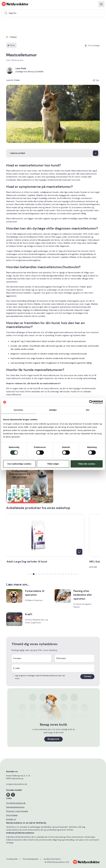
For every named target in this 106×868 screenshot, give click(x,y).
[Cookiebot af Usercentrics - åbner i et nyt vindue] (91, 402)
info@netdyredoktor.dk (17, 784)
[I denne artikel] (53, 153)
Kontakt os (11, 819)
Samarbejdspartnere (15, 807)
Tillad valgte (53, 464)
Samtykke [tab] (18, 410)
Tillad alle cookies (87, 464)
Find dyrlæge (12, 815)
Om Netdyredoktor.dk (16, 803)
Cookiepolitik (12, 859)
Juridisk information (52, 859)
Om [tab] (88, 410)
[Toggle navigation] (101, 4)
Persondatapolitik (31, 859)
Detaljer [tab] (53, 410)
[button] (28, 574)
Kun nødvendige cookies (19, 464)
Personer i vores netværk (17, 811)
